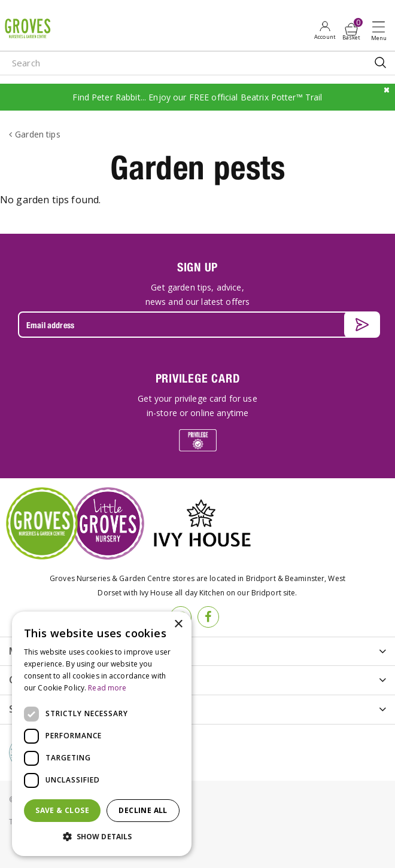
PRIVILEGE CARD (198, 378)
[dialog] (102, 734)
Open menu (381, 30)
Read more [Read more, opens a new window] (107, 688)
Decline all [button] (143, 810)
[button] (102, 837)
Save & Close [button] (62, 810)
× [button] (178, 624)
